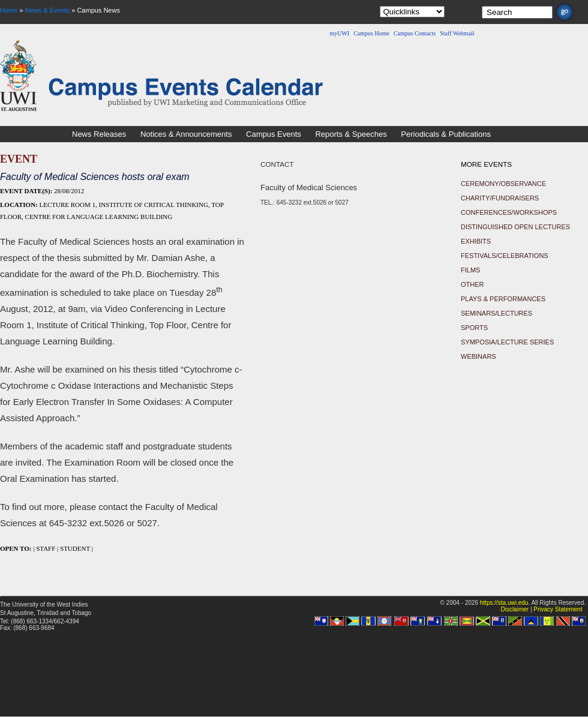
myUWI (339, 33)
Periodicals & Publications (446, 134)
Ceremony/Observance (503, 184)
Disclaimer (514, 609)
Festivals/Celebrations (505, 256)
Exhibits (476, 241)
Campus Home (371, 33)
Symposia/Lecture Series (507, 342)
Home (9, 10)
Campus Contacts (415, 33)
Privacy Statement (558, 609)
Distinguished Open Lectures (515, 227)
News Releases (99, 134)
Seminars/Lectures (496, 313)
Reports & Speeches (351, 134)
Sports (474, 328)
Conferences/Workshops (509, 212)
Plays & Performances (503, 299)
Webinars (478, 356)
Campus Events (274, 134)
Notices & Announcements (186, 134)
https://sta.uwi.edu (504, 603)
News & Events (48, 10)
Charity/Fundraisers (500, 198)
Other (472, 284)
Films (470, 270)
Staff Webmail (457, 33)
